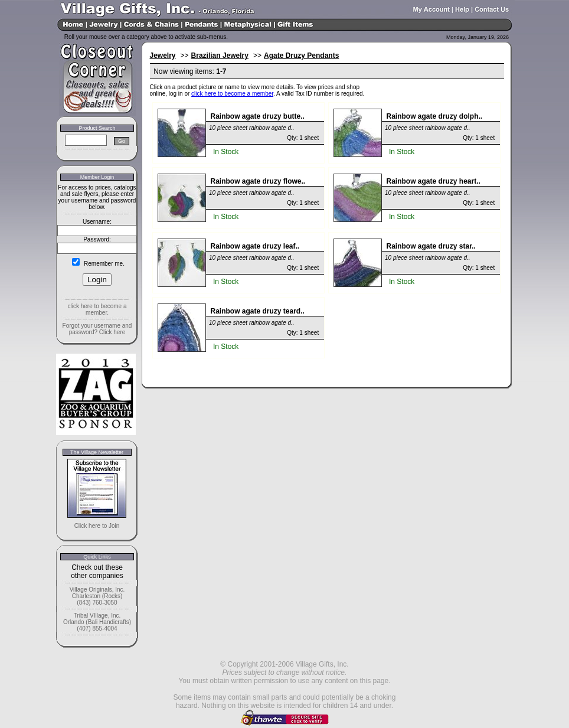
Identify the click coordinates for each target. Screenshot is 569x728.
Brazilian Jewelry (220, 56)
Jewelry (163, 56)
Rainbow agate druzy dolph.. (435, 116)
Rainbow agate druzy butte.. (258, 116)
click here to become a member (232, 94)
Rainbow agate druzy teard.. (258, 311)
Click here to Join (97, 526)
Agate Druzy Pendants (301, 56)
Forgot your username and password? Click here (97, 329)
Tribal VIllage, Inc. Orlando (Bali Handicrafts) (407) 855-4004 (97, 622)
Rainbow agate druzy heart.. (434, 181)
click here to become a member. (97, 309)
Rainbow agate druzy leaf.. (255, 246)
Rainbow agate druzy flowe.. (258, 181)
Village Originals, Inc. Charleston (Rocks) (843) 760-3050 (97, 596)
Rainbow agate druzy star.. (431, 246)
